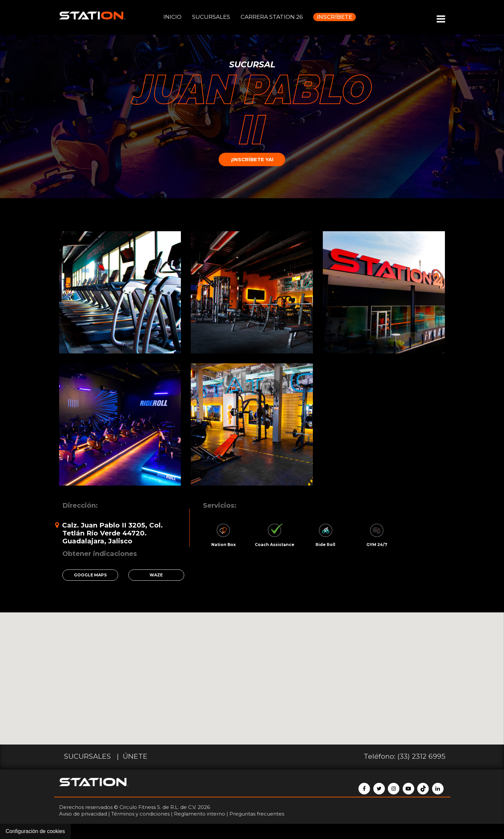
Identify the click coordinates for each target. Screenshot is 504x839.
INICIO (172, 17)
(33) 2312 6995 (421, 756)
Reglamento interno (200, 814)
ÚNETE (135, 756)
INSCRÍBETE (335, 17)
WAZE (156, 575)
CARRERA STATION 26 (272, 17)
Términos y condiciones (140, 814)
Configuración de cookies (35, 831)
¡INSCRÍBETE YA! (252, 160)
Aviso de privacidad (83, 814)
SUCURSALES (211, 17)
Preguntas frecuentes (257, 814)
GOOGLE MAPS (90, 575)
